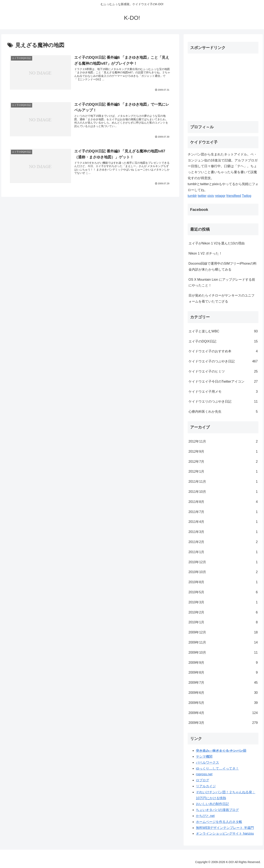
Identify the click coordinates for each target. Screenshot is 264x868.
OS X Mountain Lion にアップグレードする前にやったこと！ (222, 283)
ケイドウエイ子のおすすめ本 (223, 351)
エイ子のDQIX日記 (223, 342)
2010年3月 (223, 602)
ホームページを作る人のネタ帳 (219, 822)
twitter (202, 196)
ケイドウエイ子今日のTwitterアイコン (223, 382)
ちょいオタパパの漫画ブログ (217, 810)
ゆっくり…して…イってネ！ (217, 768)
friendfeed (234, 196)
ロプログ (203, 780)
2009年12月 (223, 633)
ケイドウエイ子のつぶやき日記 (223, 362)
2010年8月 (223, 582)
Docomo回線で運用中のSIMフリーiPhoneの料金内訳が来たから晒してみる (223, 266)
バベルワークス (207, 762)
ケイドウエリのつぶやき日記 (223, 402)
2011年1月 (223, 552)
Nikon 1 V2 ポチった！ (205, 253)
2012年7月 (223, 462)
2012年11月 (223, 442)
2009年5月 (223, 703)
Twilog (247, 196)
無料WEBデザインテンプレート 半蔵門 (225, 828)
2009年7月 (223, 683)
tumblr (192, 196)
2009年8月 (223, 673)
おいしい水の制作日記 (212, 804)
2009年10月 (223, 653)
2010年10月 (223, 572)
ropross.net (204, 774)
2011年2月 (223, 542)
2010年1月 (223, 622)
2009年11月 (223, 643)
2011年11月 (223, 482)
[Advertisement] (222, 86)
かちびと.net (205, 816)
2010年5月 (223, 592)
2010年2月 (223, 613)
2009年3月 (223, 723)
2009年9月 (223, 663)
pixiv (211, 196)
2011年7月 (223, 512)
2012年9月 (223, 452)
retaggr (220, 196)
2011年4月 (223, 522)
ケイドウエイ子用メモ (223, 392)
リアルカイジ (206, 786)
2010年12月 (223, 562)
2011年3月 (223, 532)
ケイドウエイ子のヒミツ (223, 372)
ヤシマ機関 (204, 756)
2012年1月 (223, 472)
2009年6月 (223, 693)
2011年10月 (223, 492)
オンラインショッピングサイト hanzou (225, 834)
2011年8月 (223, 502)
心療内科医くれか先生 (223, 412)
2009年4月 (223, 713)
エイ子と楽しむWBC (223, 331)
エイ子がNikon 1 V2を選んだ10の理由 (217, 243)
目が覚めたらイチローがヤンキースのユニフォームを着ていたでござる (222, 298)
